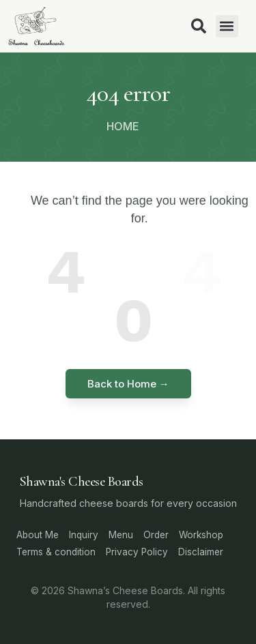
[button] (227, 26)
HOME (123, 126)
